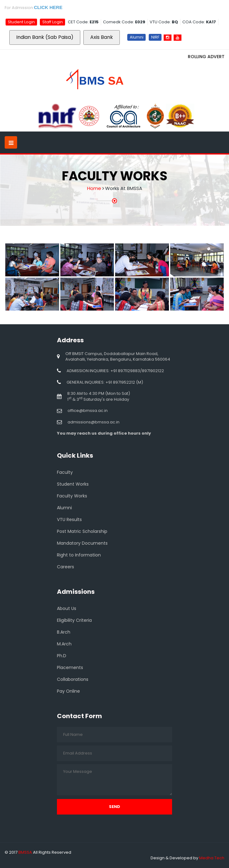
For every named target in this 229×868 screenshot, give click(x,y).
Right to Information (79, 555)
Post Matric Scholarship (82, 531)
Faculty (65, 472)
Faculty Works (72, 496)
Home (94, 188)
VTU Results (69, 519)
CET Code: (83, 22)
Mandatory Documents (82, 543)
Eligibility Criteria (74, 620)
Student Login (21, 22)
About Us (67, 608)
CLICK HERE (48, 7)
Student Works (73, 484)
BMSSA (25, 852)
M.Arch (64, 644)
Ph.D (62, 656)
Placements (70, 667)
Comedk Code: (124, 22)
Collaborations (73, 679)
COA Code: (199, 22)
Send (115, 807)
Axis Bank (102, 37)
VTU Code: (164, 22)
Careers (65, 567)
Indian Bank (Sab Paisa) (45, 37)
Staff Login (53, 22)
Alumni (137, 37)
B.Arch (64, 632)
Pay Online (68, 691)
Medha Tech (212, 858)
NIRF (155, 37)
